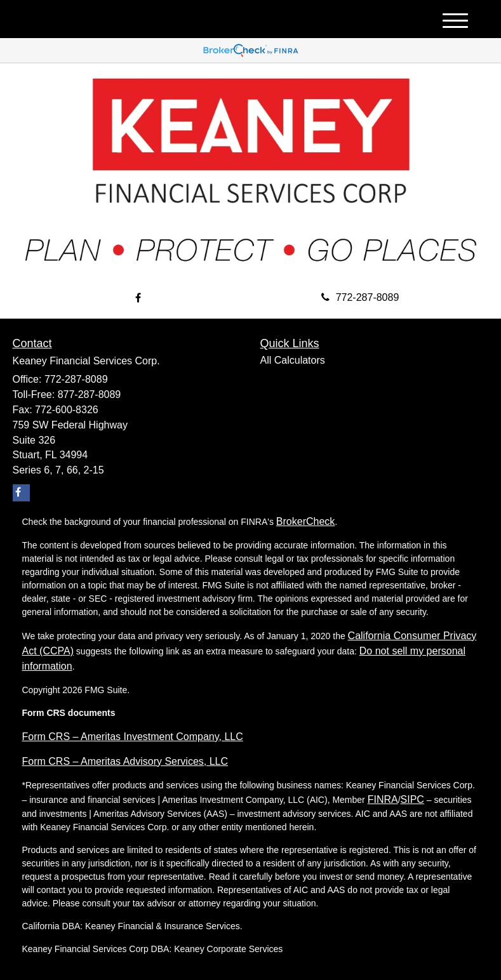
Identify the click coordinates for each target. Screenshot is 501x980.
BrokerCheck (305, 521)
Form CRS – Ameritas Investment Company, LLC (133, 737)
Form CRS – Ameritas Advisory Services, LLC (125, 761)
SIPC (412, 799)
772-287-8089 (360, 297)
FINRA (383, 799)
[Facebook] (138, 299)
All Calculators (293, 360)
